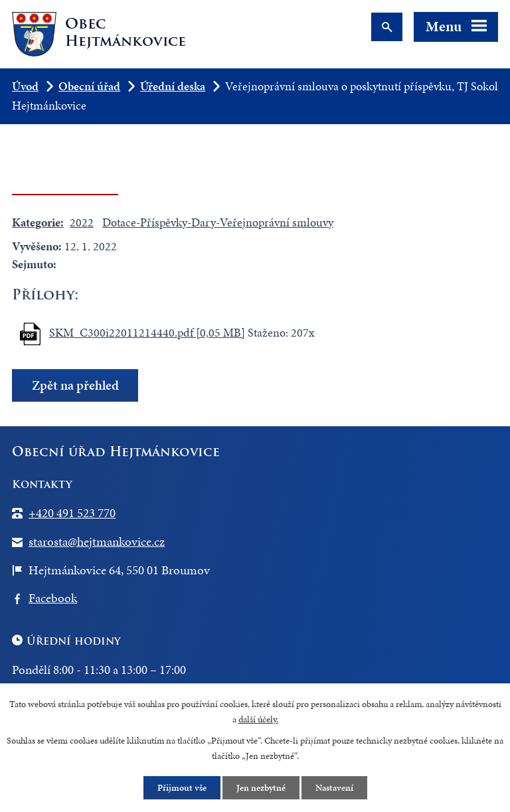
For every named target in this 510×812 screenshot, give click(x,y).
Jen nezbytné (261, 788)
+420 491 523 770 (72, 513)
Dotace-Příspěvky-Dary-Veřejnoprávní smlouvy (218, 222)
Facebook (53, 598)
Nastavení (334, 788)
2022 (82, 222)
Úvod (25, 86)
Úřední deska (173, 86)
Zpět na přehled (75, 385)
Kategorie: (38, 222)
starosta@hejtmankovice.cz (97, 541)
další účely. (258, 719)
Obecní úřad (89, 86)
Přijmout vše (182, 788)
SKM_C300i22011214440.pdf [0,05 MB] (147, 332)
